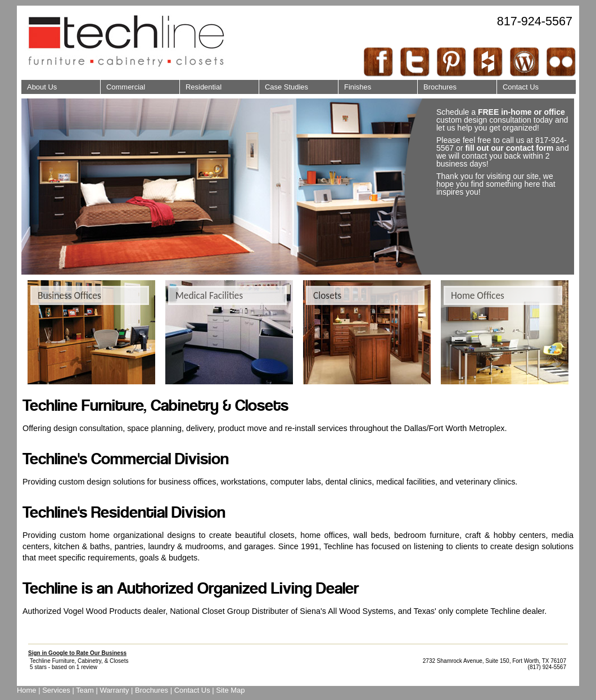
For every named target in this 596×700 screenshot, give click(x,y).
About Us (39, 86)
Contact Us (518, 86)
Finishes (355, 86)
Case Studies (283, 86)
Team (85, 690)
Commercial (123, 86)
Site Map (230, 690)
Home (27, 690)
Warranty (114, 690)
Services (56, 690)
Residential (200, 86)
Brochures (437, 86)
